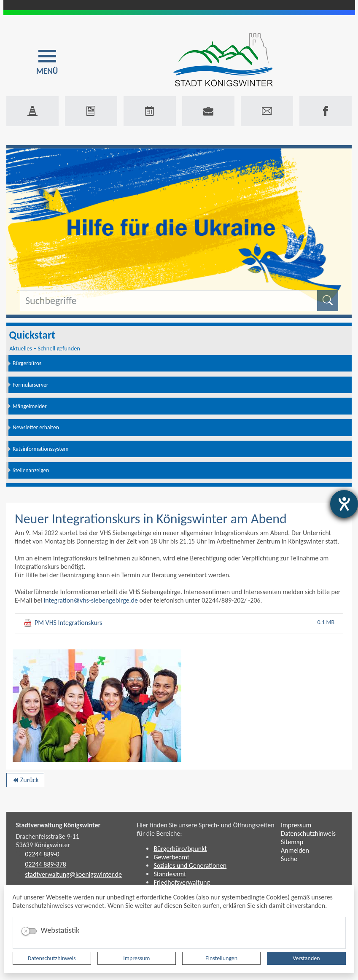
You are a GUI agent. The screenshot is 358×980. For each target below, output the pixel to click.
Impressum (136, 958)
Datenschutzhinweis (52, 958)
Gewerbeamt (171, 857)
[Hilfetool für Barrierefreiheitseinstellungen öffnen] (344, 504)
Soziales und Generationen (190, 866)
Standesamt (170, 874)
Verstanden (306, 958)
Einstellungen (221, 958)
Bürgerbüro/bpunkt (180, 849)
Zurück (25, 781)
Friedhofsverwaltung (182, 882)
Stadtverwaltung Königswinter (58, 825)
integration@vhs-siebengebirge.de (90, 600)
